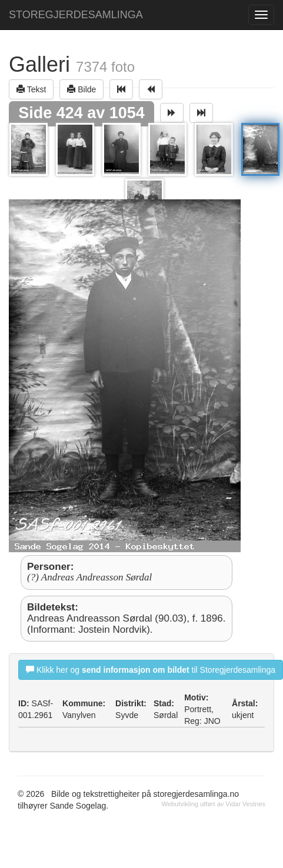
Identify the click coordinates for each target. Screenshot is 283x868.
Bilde (81, 89)
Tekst (31, 89)
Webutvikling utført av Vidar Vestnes (214, 804)
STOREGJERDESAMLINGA (76, 15)
